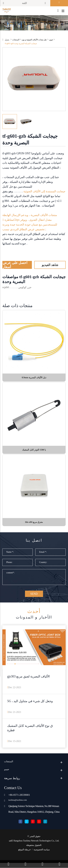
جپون (51, 41)
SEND (34, 596)
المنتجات (16, 41)
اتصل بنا (34, 542)
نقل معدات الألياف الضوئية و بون (34, 41)
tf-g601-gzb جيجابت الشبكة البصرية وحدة (21, 45)
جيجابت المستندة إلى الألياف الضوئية (44, 192)
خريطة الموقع (25, 855)
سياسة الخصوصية (42, 855)
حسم (7, 774)
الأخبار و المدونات (34, 617)
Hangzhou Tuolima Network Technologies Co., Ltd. (36, 846)
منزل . (7, 41)
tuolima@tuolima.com (20, 805)
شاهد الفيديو (50, 266)
